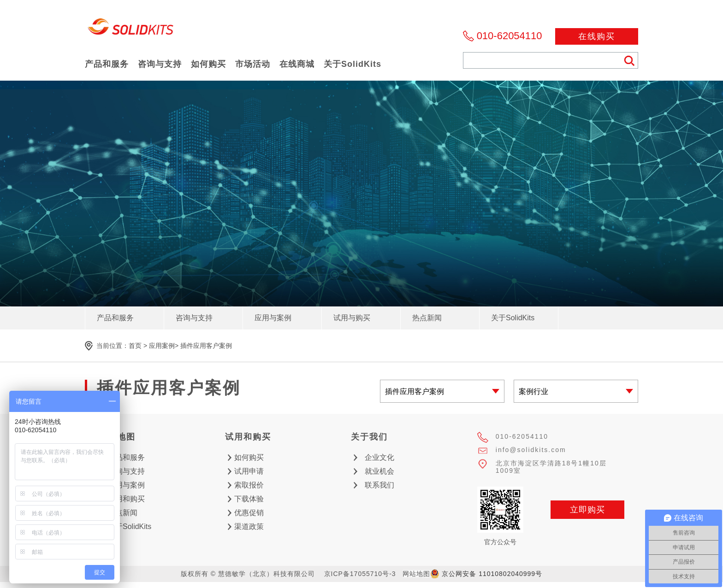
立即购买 (587, 510)
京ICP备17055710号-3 (360, 574)
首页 (135, 346)
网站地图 (416, 574)
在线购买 (597, 36)
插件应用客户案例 (206, 346)
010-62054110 (510, 36)
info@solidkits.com (531, 450)
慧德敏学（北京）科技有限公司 (131, 29)
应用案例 (162, 346)
